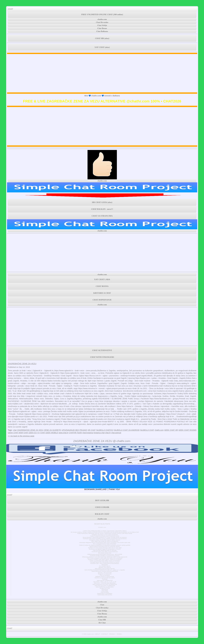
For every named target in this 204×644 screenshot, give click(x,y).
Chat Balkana (102, 31)
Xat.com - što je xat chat (105, 573)
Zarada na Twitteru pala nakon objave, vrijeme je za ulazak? (105, 560)
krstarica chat (99, 433)
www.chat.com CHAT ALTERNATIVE (105, 586)
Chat (102, 605)
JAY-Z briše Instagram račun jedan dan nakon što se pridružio (105, 558)
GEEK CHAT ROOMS (188, 430)
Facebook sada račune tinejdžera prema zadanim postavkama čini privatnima (105, 539)
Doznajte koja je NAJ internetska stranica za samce (105, 562)
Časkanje (105, 579)
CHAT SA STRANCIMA (102, 216)
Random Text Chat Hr (105, 567)
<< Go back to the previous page (21, 436)
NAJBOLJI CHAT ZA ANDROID (127, 430)
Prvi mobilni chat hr (105, 566)
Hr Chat (102, 623)
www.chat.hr (64, 433)
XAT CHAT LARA (102, 279)
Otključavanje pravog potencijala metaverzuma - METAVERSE (105, 554)
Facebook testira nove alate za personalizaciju (105, 552)
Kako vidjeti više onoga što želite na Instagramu (105, 541)
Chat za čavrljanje (105, 575)
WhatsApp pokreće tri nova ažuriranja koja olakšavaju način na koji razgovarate (105, 557)
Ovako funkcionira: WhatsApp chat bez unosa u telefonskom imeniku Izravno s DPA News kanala (105, 533)
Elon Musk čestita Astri (105, 553)
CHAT (10, 9)
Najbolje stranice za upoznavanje (105, 577)
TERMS (119, 634)
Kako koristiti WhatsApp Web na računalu (105, 550)
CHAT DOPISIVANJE (102, 300)
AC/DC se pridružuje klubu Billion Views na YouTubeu (105, 561)
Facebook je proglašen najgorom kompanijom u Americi (105, 549)
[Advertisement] (102, 73)
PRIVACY (112, 634)
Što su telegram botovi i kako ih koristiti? (105, 544)
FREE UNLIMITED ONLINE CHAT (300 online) (102, 14)
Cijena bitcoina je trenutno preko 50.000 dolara (105, 571)
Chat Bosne (102, 28)
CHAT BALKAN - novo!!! (102, 209)
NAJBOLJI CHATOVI (105, 430)
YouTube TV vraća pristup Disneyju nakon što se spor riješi (105, 548)
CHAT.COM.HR (102, 507)
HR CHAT (92, 430)
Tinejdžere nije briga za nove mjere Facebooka (105, 535)
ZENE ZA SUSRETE (53, 430)
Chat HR (102, 620)
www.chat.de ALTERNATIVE (105, 580)
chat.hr (108, 433)
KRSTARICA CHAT (102, 293)
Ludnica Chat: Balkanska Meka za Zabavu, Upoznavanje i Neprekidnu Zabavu (105, 531)
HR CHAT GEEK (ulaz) (102, 202)
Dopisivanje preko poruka (105, 595)
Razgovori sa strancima (105, 574)
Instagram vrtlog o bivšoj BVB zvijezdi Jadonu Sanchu (105, 540)
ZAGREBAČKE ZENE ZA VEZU (22, 364)
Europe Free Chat (105, 588)
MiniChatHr (105, 565)
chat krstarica (88, 433)
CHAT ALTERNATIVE (102, 350)
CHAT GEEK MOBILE (49, 433)
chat (15, 430)
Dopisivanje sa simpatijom (105, 593)
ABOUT (98, 634)
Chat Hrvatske (102, 22)
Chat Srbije (102, 25)
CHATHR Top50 (75, 433)
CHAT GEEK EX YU (31, 433)
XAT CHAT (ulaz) (102, 47)
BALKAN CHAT (102, 514)
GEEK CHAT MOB (15, 433)
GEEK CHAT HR (171, 430)
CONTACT (105, 634)
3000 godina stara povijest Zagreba (105, 569)
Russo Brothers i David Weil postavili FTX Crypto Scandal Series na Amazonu (105, 537)
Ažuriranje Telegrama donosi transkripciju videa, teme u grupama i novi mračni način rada (105, 543)
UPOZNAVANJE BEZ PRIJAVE (74, 430)
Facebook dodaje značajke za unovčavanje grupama (105, 556)
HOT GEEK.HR (102, 500)
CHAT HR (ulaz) (102, 38)
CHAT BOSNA (102, 286)
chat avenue (116, 433)
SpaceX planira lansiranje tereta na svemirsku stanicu (105, 546)
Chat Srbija (105, 591)
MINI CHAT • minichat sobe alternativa (105, 583)
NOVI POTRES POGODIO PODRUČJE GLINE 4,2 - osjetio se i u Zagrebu (105, 570)
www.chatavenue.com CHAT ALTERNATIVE (105, 584)
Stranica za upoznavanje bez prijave (105, 578)
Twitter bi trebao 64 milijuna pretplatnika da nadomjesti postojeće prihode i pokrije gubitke (105, 545)
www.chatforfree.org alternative (105, 587)
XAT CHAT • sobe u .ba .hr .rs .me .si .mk (105, 582)
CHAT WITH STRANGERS (102, 357)
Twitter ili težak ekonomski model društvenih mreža (105, 536)
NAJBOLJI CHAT (147, 430)
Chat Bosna (105, 590)
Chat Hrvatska (105, 592)
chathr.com (102, 19)
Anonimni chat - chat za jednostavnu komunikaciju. (105, 563)
